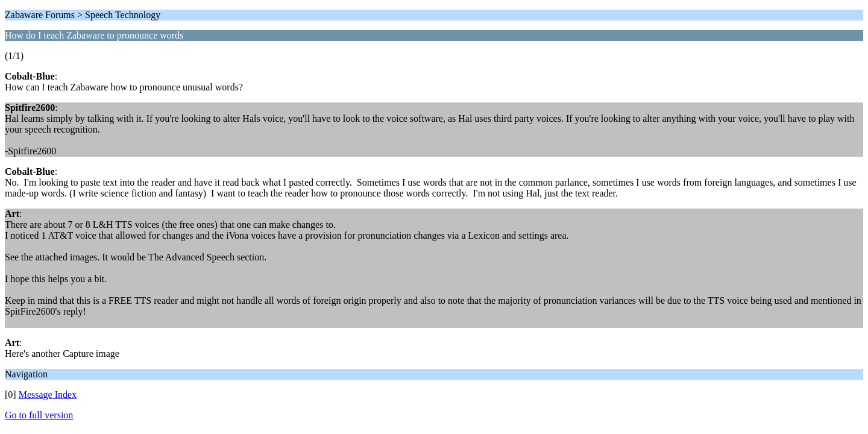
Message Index (48, 395)
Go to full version (39, 415)
